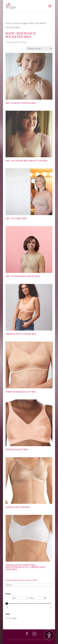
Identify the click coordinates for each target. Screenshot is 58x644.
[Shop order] (39, 49)
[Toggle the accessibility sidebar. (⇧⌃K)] (49, 635)
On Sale (13, 618)
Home (8, 23)
